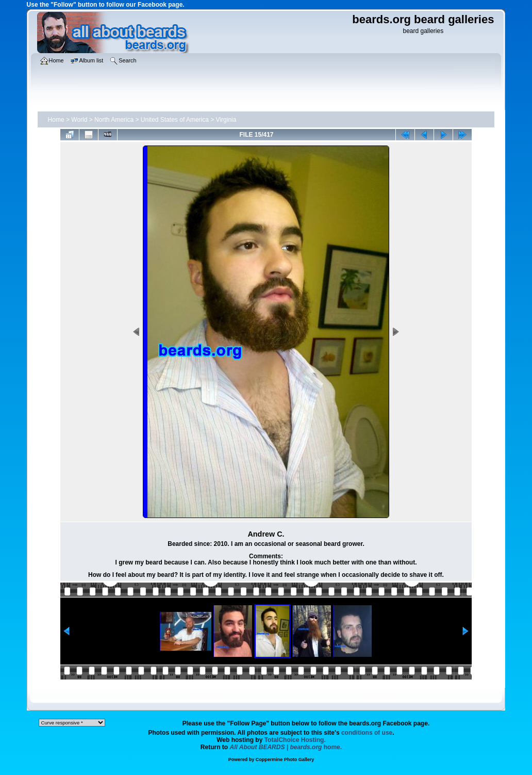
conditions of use (367, 733)
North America (114, 120)
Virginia (226, 120)
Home (56, 120)
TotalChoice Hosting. (295, 740)
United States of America (175, 120)
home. (286, 747)
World (79, 120)
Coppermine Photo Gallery (285, 760)
